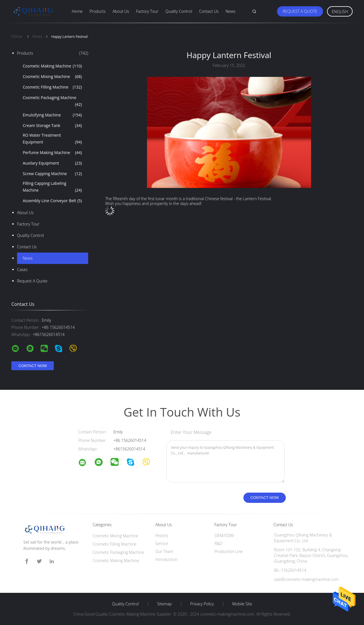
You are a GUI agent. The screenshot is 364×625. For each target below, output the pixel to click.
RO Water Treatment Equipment (52, 139)
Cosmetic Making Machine (52, 66)
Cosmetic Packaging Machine (52, 101)
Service (162, 543)
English (340, 12)
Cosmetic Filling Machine (52, 87)
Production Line (228, 551)
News (230, 11)
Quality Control (179, 11)
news (28, 258)
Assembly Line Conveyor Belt (52, 201)
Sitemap (165, 604)
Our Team (164, 551)
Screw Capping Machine (52, 174)
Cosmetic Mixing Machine (52, 77)
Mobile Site (242, 604)
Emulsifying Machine (52, 115)
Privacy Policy (202, 604)
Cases (22, 270)
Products (98, 11)
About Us (121, 11)
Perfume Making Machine (52, 153)
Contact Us (209, 11)
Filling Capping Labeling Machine (52, 187)
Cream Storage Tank (52, 126)
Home (77, 11)
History (162, 535)
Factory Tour (147, 11)
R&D (218, 543)
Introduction (166, 559)
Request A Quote (300, 11)
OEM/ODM (224, 535)
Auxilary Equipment (52, 163)
